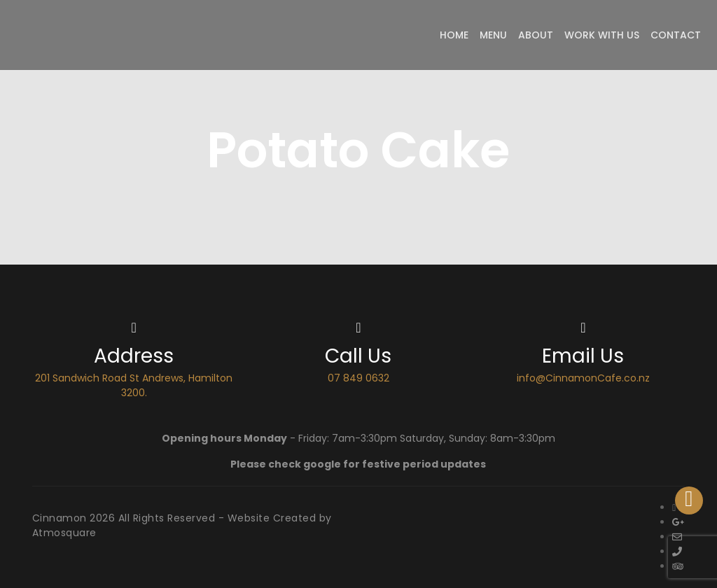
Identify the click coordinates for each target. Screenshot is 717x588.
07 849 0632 (358, 378)
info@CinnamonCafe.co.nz (583, 378)
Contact (676, 35)
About (536, 35)
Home (454, 35)
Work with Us (602, 35)
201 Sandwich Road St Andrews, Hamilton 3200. (134, 385)
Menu (493, 35)
